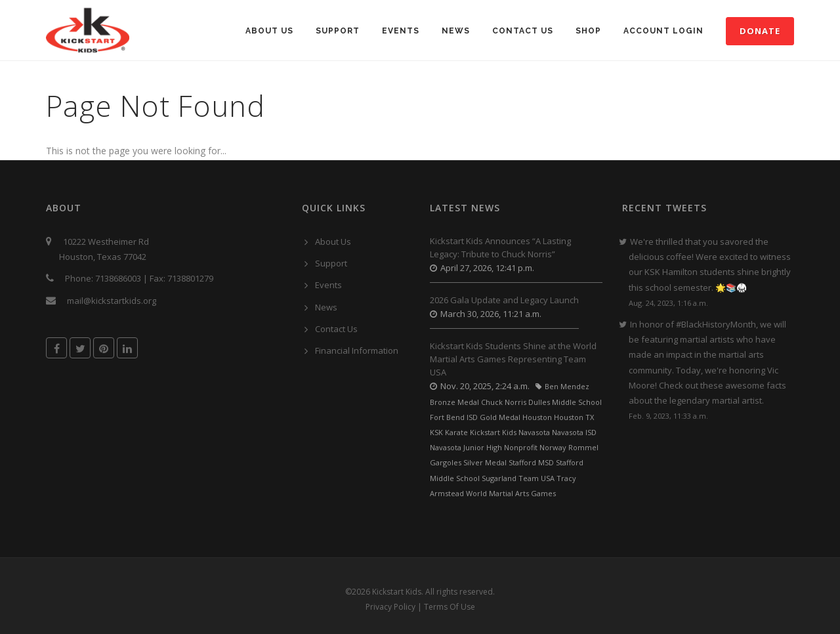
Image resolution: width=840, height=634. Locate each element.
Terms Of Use (450, 607)
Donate (760, 31)
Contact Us (523, 31)
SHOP (588, 31)
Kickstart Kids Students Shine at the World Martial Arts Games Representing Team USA (513, 359)
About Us (269, 31)
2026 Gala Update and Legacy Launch (504, 300)
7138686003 (118, 278)
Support (338, 31)
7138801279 (190, 278)
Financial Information (357, 350)
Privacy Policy (390, 607)
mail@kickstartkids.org (112, 301)
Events (401, 31)
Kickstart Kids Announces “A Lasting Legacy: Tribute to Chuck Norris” (500, 247)
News (456, 31)
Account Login (663, 31)
